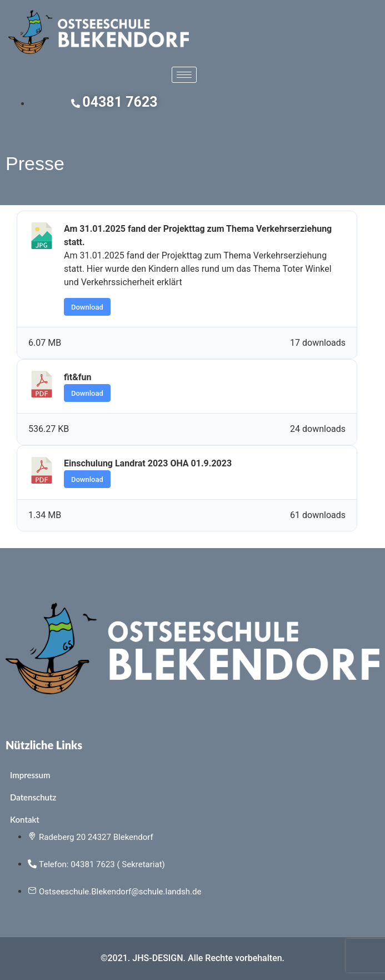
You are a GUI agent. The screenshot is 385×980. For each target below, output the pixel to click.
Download (87, 307)
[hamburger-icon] (184, 75)
